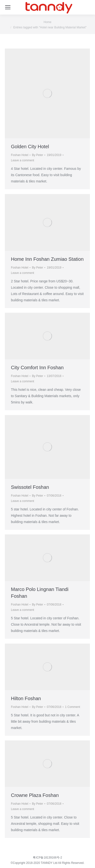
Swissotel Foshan (30, 487)
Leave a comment (22, 160)
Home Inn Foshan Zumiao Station (47, 259)
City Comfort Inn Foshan (37, 368)
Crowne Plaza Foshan (35, 795)
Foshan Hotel (20, 155)
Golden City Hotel (30, 147)
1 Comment (72, 707)
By (37, 155)
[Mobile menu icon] (8, 7)
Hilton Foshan (26, 698)
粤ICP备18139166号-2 (47, 858)
